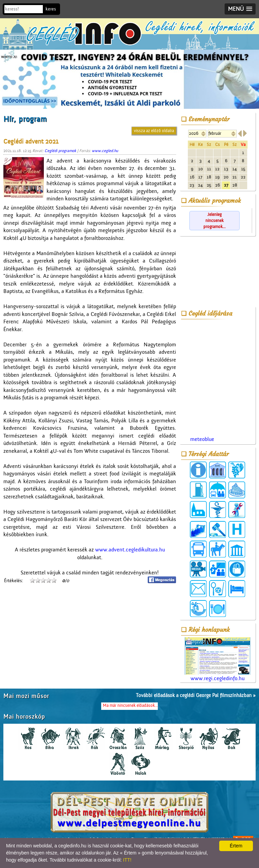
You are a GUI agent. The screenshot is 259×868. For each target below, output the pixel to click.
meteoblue (202, 439)
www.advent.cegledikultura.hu (130, 550)
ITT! (127, 860)
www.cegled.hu (105, 151)
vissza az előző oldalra (154, 131)
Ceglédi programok (60, 151)
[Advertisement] (218, 273)
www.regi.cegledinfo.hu (218, 659)
